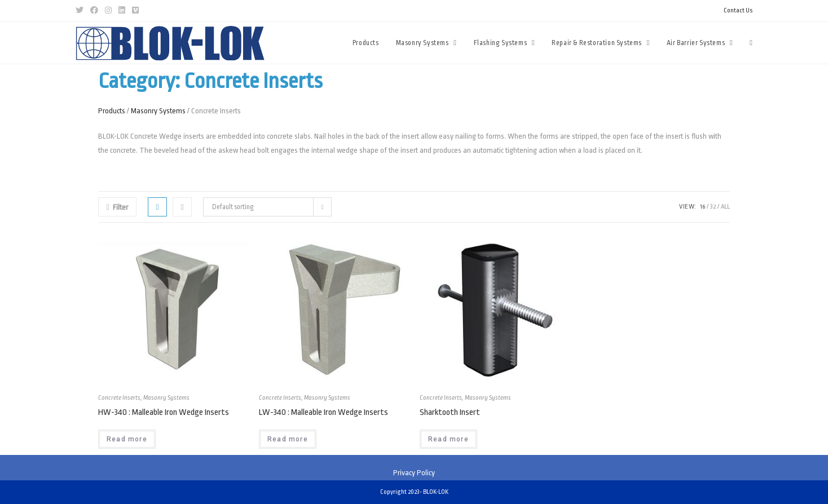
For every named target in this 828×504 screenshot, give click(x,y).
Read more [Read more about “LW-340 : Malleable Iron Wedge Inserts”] (288, 439)
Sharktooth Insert (450, 412)
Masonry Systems (158, 111)
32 (713, 207)
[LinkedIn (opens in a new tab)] (122, 11)
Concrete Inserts (119, 398)
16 (703, 207)
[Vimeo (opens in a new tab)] (135, 11)
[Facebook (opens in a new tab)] (94, 11)
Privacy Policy (414, 473)
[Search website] (751, 43)
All (725, 207)
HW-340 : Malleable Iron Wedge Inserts (164, 412)
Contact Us (738, 10)
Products (112, 111)
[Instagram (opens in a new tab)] (108, 11)
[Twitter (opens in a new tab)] (81, 11)
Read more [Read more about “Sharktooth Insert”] (448, 439)
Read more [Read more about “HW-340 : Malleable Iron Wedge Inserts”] (127, 439)
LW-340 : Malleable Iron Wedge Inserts (323, 412)
